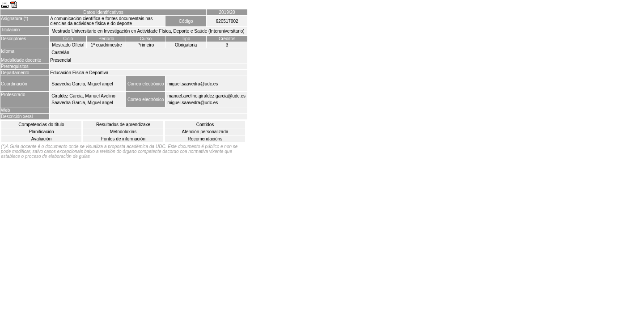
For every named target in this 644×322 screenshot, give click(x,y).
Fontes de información (123, 139)
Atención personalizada (205, 132)
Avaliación (41, 139)
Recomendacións (205, 139)
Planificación (41, 132)
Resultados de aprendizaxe (123, 125)
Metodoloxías (123, 132)
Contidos (205, 125)
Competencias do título (41, 125)
